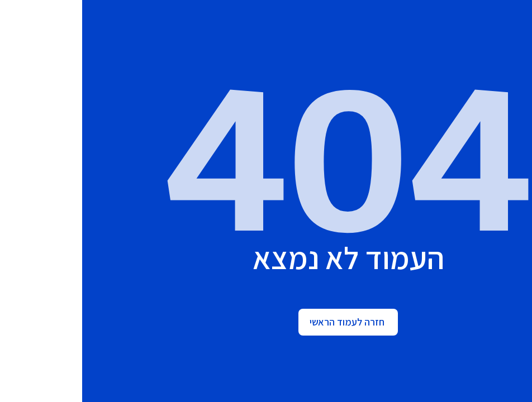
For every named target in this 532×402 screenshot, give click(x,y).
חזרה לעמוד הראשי (265, 322)
